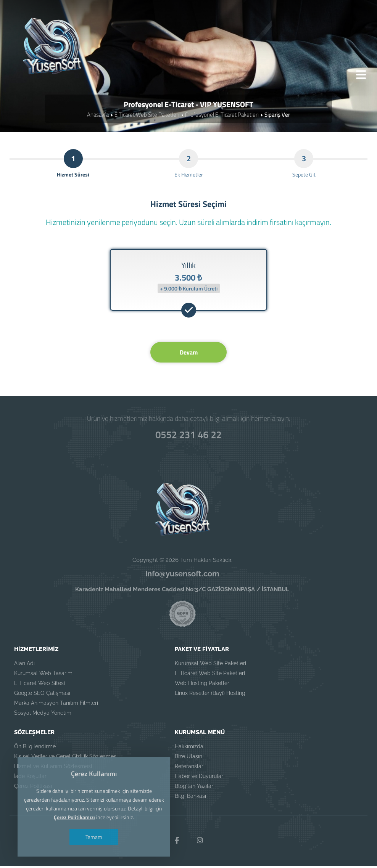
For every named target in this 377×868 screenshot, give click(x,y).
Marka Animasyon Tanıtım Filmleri (56, 706)
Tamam (95, 837)
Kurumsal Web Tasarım (43, 676)
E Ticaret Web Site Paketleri (147, 116)
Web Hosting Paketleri (203, 686)
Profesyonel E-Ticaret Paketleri (222, 116)
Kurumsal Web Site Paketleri (210, 666)
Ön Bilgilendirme (35, 749)
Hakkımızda (189, 749)
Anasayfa (98, 116)
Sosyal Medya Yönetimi (43, 716)
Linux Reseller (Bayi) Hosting (210, 696)
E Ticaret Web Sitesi (39, 686)
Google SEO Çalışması (42, 696)
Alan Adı (24, 666)
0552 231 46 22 (188, 436)
